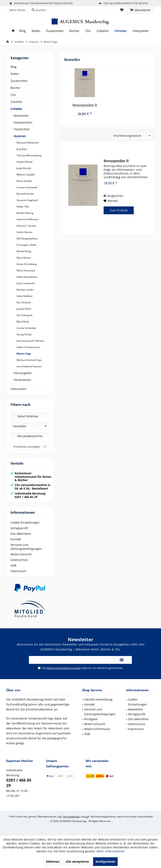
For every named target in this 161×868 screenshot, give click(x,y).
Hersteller (20, 426)
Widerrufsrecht (21, 554)
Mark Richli (22, 322)
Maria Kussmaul (25, 270)
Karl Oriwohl (23, 302)
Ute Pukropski (24, 315)
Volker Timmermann (28, 347)
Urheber (16, 109)
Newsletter (136, 709)
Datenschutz (19, 560)
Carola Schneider (26, 328)
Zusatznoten (19, 81)
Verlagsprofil (19, 528)
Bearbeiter (21, 116)
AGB (13, 565)
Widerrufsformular (97, 729)
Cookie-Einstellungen (25, 522)
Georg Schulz (24, 334)
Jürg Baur (22, 149)
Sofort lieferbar (28, 416)
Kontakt (16, 539)
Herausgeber (23, 373)
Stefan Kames (24, 232)
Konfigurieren (105, 862)
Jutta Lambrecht (25, 283)
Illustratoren (22, 380)
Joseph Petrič (24, 309)
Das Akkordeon (21, 534)
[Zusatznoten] (55, 31)
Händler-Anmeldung (98, 699)
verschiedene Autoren (29, 366)
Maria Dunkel (24, 181)
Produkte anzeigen (30, 447)
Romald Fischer (25, 194)
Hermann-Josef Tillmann (30, 341)
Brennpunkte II (85, 105)
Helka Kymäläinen (27, 277)
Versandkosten (72, 817)
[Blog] (23, 31)
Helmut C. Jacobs (26, 226)
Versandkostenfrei (30, 436)
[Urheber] (121, 31)
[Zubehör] (103, 31)
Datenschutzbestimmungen (64, 668)
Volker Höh (22, 207)
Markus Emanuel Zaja (29, 360)
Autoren (20, 136)
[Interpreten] (141, 31)
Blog (14, 67)
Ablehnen (53, 862)
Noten (15, 74)
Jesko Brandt (23, 168)
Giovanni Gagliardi (27, 200)
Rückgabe (91, 719)
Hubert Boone (24, 162)
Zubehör (16, 102)
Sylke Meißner (24, 296)
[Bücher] (74, 31)
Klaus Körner (24, 258)
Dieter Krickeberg (26, 264)
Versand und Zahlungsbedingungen (26, 547)
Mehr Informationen (111, 851)
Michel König (24, 251)
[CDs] (88, 31)
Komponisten (23, 122)
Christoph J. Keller (26, 245)
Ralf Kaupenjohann (27, 238)
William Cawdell (25, 175)
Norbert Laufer (25, 290)
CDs (13, 95)
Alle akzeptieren (77, 862)
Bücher (15, 88)
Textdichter (21, 129)
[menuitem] (141, 10)
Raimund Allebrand (27, 143)
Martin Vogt (23, 354)
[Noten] (36, 31)
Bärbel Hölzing (25, 213)
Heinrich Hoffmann (27, 219)
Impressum (18, 571)
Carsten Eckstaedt (27, 187)
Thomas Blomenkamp (29, 155)
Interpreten (18, 389)
